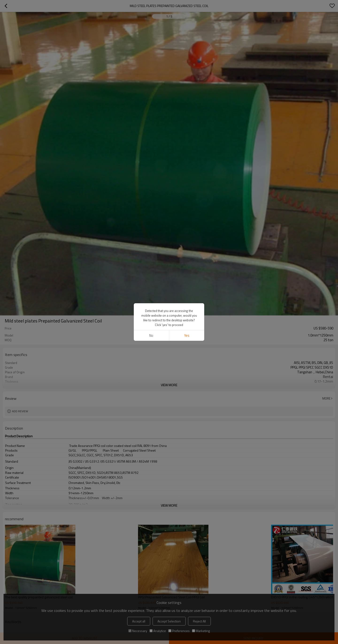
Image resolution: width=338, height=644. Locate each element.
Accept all (139, 621)
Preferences (179, 631)
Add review (20, 411)
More (326, 398)
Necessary (138, 631)
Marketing (201, 631)
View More (169, 385)
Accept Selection (169, 621)
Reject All (199, 621)
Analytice (158, 631)
